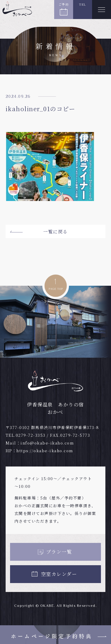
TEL (83, 4)
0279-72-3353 (31, 435)
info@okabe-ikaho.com (47, 443)
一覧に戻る (55, 231)
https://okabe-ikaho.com (45, 451)
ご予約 (64, 4)
